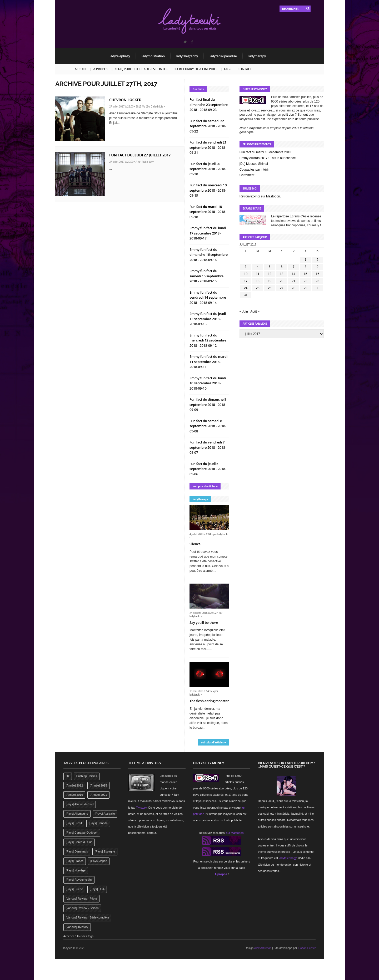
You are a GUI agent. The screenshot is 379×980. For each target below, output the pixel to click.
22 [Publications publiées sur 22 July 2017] (305, 281)
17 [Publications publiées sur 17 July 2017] (246, 281)
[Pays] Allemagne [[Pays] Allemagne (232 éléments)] (77, 814)
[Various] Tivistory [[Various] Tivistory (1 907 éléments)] (77, 927)
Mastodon (273, 196)
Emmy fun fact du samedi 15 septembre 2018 (206, 276)
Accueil (81, 69)
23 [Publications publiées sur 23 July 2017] (318, 281)
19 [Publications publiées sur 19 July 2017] (270, 281)
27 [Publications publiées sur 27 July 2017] (281, 288)
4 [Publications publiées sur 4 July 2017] (258, 267)
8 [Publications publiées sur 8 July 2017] (305, 267)
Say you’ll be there (204, 622)
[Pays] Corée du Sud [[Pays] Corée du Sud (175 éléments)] (79, 842)
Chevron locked (125, 100)
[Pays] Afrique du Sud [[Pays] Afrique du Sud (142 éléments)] (80, 804)
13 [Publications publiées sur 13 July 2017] (281, 274)
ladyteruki (223, 534)
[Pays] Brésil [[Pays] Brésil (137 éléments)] (74, 823)
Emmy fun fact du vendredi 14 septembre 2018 (208, 297)
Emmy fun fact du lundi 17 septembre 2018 (208, 231)
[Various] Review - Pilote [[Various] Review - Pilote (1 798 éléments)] (81, 899)
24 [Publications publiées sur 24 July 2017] (246, 288)
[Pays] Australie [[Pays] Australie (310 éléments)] (105, 814)
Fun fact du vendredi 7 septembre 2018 (207, 445)
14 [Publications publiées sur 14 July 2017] (294, 274)
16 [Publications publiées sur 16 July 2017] (318, 274)
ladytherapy (257, 56)
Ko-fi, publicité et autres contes (141, 69)
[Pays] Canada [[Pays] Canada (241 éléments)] (98, 823)
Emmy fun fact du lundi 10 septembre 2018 (208, 381)
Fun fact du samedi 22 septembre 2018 (207, 124)
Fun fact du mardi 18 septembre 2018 (206, 209)
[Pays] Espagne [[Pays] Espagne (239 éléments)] (105, 851)
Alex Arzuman (263, 948)
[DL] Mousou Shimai (254, 164)
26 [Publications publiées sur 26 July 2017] (270, 288)
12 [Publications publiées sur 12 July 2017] (270, 274)
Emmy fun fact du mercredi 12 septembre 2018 (208, 340)
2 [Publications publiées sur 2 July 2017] (318, 260)
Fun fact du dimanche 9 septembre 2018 (208, 402)
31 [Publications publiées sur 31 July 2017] (246, 295)
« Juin (244, 312)
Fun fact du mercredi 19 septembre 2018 (208, 188)
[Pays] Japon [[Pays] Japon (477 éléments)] (99, 861)
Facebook (192, 42)
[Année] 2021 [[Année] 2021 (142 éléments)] (98, 795)
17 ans (314, 106)
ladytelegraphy (187, 56)
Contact (245, 69)
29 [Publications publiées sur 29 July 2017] (305, 288)
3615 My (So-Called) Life (149, 107)
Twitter (185, 42)
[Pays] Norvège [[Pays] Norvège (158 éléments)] (76, 870)
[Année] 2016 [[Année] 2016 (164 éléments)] (74, 795)
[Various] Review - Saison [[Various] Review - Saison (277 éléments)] (82, 908)
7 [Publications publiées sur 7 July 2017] (294, 267)
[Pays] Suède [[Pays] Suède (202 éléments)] (74, 889)
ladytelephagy (120, 56)
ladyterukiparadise (223, 56)
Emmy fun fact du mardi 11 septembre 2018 (208, 359)
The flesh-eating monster (209, 701)
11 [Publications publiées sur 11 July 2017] (258, 274)
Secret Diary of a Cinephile (196, 69)
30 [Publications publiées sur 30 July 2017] (318, 288)
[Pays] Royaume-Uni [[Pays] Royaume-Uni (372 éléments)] (79, 880)
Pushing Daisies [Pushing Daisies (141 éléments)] (87, 776)
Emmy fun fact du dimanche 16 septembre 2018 (209, 255)
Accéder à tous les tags (78, 936)
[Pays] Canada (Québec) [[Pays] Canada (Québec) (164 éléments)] (82, 833)
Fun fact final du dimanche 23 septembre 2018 (209, 104)
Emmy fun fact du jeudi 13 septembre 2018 (208, 316)
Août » (255, 312)
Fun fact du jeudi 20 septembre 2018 (205, 166)
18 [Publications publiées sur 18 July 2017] (258, 281)
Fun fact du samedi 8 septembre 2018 (206, 423)
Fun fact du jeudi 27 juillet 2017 (140, 155)
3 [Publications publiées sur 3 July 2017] (246, 267)
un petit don (286, 115)
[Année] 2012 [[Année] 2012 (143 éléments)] (74, 785)
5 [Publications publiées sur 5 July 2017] (270, 267)
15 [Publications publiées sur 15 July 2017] (305, 274)
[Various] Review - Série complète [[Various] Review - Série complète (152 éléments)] (88, 917)
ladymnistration (153, 56)
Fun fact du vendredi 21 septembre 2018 (208, 145)
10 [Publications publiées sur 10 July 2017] (246, 274)
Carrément (247, 175)
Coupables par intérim (255, 170)
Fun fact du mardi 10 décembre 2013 (265, 152)
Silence (195, 544)
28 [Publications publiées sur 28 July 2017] (294, 288)
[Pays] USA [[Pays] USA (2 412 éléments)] (97, 889)
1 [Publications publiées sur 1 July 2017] (305, 260)
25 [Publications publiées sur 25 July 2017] (258, 288)
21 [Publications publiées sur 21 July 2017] (294, 281)
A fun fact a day (144, 162)
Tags (228, 69)
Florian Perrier (307, 948)
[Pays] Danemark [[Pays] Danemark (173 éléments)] (77, 851)
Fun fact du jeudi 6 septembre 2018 (204, 466)
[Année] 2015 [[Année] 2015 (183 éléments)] (98, 785)
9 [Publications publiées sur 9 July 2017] (318, 267)
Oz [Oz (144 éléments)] (68, 776)
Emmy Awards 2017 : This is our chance (268, 158)
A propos (101, 69)
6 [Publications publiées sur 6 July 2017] (281, 267)
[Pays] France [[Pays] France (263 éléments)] (75, 861)
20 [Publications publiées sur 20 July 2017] (281, 281)
